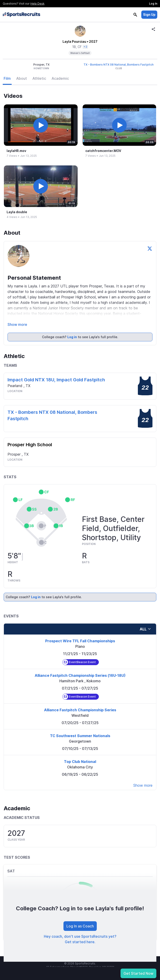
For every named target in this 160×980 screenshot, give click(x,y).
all (145, 629)
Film (7, 78)
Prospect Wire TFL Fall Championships (80, 641)
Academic (60, 78)
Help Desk (37, 4)
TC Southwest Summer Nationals (80, 736)
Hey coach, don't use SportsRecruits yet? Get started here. (80, 939)
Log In (153, 4)
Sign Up (149, 15)
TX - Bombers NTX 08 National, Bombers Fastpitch (119, 65)
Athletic (39, 78)
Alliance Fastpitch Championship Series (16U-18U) (80, 675)
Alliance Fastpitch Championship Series (80, 710)
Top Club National (80, 762)
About (22, 78)
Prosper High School (30, 445)
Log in (72, 337)
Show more (17, 324)
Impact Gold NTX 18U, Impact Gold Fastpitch (56, 380)
